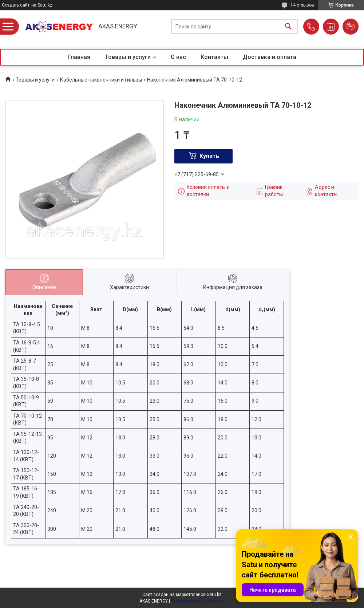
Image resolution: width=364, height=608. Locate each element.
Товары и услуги (128, 57)
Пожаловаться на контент (198, 601)
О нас (178, 57)
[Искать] (288, 27)
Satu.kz (214, 595)
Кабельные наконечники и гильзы (101, 80)
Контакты (214, 57)
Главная (79, 57)
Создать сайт (16, 5)
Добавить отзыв (351, 27)
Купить (209, 156)
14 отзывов (302, 5)
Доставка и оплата (270, 57)
